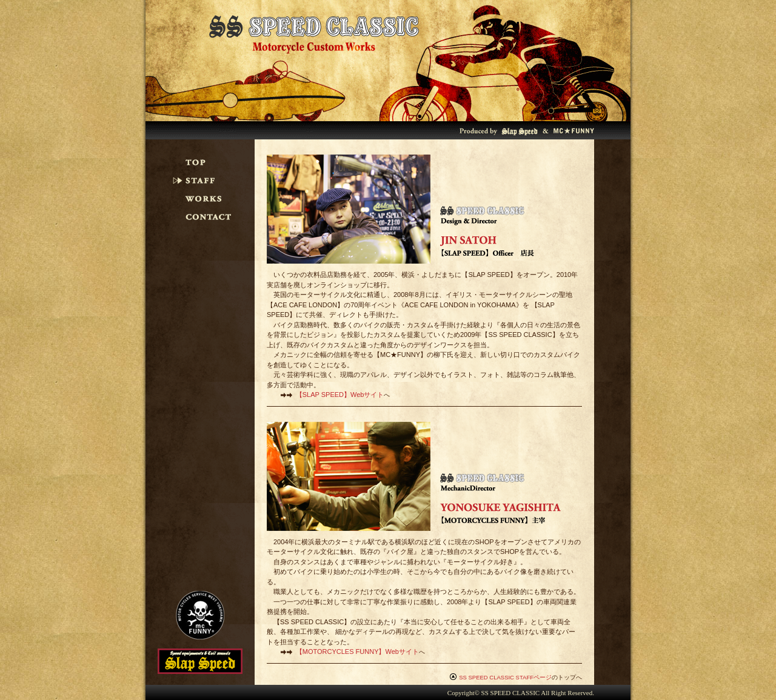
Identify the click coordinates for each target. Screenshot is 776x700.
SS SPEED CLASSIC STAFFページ (505, 677)
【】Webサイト (340, 395)
